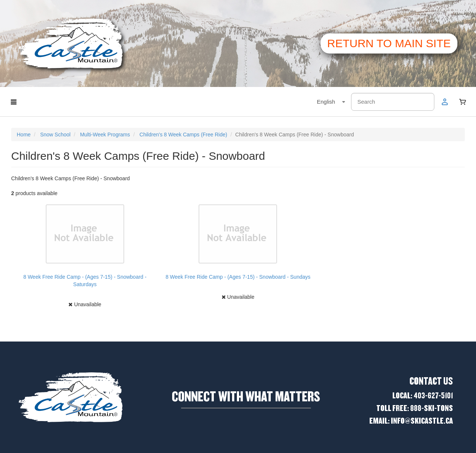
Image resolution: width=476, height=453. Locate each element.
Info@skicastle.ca (422, 421)
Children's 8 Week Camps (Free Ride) (183, 135)
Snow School (55, 135)
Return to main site (389, 43)
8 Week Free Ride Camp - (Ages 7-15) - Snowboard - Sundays (238, 277)
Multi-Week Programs (105, 135)
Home (24, 135)
